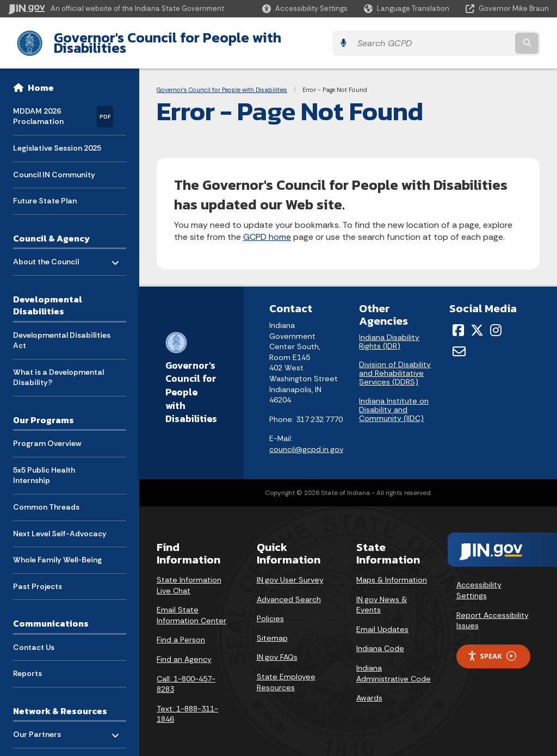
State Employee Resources (286, 674)
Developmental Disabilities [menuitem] (48, 297)
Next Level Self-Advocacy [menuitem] (60, 525)
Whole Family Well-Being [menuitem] (57, 551)
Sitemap (272, 629)
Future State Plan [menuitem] (45, 193)
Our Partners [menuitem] (37, 726)
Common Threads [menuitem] (46, 499)
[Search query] (483, 39)
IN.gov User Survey (290, 572)
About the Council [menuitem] (46, 250)
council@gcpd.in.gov (306, 441)
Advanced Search (289, 591)
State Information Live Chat (189, 577)
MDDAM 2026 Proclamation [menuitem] (63, 108)
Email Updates (382, 621)
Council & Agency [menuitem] (51, 230)
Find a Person (181, 631)
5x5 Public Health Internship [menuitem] (44, 467)
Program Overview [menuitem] (47, 435)
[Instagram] (496, 322)
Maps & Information (392, 572)
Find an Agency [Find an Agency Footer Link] (184, 651)
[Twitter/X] (477, 322)
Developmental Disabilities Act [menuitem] (62, 332)
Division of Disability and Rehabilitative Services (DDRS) (395, 365)
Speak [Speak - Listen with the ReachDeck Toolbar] (492, 648)
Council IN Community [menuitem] (54, 166)
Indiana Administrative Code (394, 665)
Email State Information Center (191, 607)
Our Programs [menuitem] (44, 412)
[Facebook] (458, 322)
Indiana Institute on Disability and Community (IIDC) (394, 401)
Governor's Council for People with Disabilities (196, 39)
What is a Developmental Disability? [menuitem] (58, 369)
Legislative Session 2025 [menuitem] (57, 140)
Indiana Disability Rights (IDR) (389, 333)
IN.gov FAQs (277, 649)
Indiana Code (380, 640)
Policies (270, 610)
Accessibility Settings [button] (479, 582)
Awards (369, 690)
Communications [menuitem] (51, 615)
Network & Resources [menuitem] (60, 703)
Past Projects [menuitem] (38, 578)
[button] (305, 8)
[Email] (459, 343)
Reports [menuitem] (27, 665)
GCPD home (267, 229)
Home (41, 79)
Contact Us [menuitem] (34, 639)
